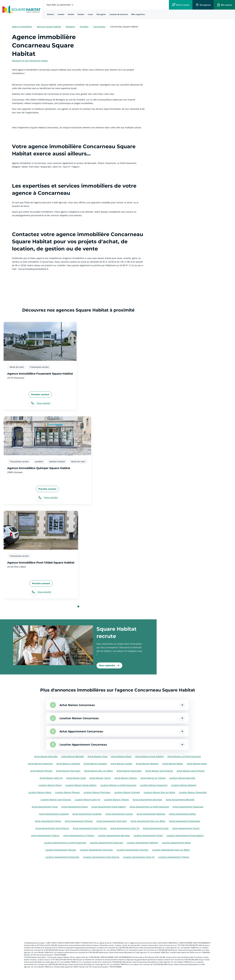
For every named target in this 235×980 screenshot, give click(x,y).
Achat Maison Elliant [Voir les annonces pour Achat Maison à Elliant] (121, 756)
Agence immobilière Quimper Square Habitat (39, 468)
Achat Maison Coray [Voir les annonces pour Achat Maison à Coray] (97, 756)
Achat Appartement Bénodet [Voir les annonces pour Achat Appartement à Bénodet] (180, 800)
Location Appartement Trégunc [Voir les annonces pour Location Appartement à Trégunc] (174, 857)
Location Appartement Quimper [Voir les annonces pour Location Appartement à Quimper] (133, 850)
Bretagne (70, 27)
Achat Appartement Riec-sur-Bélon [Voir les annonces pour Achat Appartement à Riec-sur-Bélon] (148, 821)
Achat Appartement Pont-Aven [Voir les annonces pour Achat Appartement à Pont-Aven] (112, 821)
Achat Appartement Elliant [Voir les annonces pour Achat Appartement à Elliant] (75, 807)
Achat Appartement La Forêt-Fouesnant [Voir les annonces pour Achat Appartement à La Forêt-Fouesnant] (149, 807)
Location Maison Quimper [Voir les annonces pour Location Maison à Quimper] (127, 792)
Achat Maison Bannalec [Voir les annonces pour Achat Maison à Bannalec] (46, 756)
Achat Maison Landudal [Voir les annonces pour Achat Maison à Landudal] (68, 764)
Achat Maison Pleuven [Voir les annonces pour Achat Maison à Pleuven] (41, 771)
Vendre (71, 14)
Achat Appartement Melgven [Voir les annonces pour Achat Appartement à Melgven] (151, 814)
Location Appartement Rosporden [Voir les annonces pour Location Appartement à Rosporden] (62, 857)
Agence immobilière (22, 27)
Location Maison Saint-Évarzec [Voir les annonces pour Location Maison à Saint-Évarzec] (56, 800)
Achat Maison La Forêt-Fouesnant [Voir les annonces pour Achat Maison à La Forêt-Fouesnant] (184, 756)
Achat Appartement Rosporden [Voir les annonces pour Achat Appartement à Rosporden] (185, 821)
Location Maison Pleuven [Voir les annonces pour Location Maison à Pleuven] (67, 792)
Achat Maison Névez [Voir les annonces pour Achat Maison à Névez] (197, 764)
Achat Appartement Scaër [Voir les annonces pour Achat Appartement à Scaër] (156, 828)
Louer (90, 14)
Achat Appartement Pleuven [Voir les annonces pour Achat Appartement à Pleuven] (79, 821)
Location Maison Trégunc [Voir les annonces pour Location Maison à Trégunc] (116, 800)
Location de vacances (119, 14)
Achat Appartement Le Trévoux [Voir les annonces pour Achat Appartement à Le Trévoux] (79, 835)
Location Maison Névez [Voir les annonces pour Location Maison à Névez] (40, 792)
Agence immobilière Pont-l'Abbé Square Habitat (41, 563)
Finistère (84, 27)
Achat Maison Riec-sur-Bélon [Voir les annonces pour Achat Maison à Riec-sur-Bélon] (99, 771)
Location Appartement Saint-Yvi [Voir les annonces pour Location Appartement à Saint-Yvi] (139, 857)
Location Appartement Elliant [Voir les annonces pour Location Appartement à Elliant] (148, 835)
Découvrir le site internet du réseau (30, 61)
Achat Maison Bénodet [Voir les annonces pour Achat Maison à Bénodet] (73, 756)
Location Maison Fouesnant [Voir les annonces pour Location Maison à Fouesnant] (154, 785)
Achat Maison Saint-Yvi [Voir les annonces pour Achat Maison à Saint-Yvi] (51, 778)
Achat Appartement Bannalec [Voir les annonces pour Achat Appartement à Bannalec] (147, 800)
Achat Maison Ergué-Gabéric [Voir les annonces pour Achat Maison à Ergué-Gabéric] (149, 756)
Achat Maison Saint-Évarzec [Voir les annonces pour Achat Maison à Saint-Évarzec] (159, 771)
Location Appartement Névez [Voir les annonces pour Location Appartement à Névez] (176, 843)
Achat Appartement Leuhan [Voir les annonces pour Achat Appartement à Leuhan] (119, 814)
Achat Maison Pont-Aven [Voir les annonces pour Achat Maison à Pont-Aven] (68, 771)
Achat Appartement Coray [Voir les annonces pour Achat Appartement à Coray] (45, 807)
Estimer (81, 14)
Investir (61, 14)
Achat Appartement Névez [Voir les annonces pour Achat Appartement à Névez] (48, 821)
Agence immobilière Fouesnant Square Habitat (40, 374)
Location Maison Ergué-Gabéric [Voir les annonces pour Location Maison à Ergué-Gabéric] (81, 785)
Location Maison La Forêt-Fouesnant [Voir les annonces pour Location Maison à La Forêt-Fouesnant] (118, 785)
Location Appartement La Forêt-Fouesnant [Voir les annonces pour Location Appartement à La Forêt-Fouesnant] (65, 843)
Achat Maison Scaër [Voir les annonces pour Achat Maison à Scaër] (76, 778)
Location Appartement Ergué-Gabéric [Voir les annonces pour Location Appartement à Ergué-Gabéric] (185, 835)
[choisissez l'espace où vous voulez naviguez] (60, 5)
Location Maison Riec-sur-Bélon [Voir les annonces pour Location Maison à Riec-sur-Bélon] (160, 792)
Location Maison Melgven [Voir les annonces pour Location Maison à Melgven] (184, 785)
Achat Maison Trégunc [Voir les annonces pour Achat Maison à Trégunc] (126, 778)
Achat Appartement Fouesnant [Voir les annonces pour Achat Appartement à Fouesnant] (188, 807)
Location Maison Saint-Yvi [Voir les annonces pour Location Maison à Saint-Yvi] (87, 800)
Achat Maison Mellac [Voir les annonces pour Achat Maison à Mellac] (173, 764)
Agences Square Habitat (49, 27)
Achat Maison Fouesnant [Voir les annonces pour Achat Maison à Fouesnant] (40, 764)
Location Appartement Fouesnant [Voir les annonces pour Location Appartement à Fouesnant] (106, 843)
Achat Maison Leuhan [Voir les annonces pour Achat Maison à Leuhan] (121, 764)
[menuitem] (51, 14)
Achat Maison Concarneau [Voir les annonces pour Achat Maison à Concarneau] (77, 705)
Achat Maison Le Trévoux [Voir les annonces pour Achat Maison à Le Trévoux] (153, 778)
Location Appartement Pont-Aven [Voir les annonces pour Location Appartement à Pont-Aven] (96, 850)
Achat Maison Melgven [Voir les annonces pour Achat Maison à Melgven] (147, 764)
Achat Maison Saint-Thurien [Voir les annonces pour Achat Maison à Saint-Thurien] (191, 771)
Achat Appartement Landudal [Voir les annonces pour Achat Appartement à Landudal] (54, 814)
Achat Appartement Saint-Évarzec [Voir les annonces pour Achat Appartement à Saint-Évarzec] (52, 828)
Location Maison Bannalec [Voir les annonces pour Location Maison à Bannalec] (182, 778)
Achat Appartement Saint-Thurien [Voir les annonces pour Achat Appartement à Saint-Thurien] (90, 828)
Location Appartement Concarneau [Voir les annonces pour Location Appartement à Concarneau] (83, 745)
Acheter (51, 14)
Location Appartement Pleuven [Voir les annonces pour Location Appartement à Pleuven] (61, 850)
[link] (109, 665)
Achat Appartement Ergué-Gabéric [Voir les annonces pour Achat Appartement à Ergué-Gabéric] (109, 807)
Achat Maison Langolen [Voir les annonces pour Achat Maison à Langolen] (95, 764)
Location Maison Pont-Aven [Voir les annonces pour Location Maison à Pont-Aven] (97, 792)
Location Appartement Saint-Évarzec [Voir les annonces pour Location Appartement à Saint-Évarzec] (101, 857)
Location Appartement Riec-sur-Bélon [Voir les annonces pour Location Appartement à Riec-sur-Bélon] (171, 850)
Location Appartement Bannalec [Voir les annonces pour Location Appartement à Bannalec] (114, 835)
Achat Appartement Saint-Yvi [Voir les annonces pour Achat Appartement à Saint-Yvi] (125, 828)
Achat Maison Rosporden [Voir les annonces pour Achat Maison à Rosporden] (129, 771)
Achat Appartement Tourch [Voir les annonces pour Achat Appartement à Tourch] (186, 828)
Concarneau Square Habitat (124, 27)
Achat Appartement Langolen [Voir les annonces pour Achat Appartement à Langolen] (87, 814)
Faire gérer (101, 14)
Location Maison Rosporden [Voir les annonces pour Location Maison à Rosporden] (193, 792)
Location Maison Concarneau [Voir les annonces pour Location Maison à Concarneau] (79, 718)
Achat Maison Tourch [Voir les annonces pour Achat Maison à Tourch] (100, 778)
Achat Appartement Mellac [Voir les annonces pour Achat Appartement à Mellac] (182, 814)
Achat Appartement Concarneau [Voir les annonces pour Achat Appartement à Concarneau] (81, 731)
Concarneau (99, 27)
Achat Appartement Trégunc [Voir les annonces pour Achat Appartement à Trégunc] (45, 835)
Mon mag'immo (138, 14)
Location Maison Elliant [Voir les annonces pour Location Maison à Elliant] (50, 785)
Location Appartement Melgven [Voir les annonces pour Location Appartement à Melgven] (143, 843)
